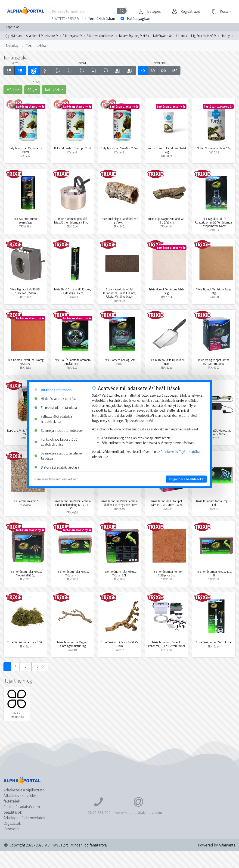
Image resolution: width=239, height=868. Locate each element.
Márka (12, 90)
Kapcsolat (12, 27)
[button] (153, 11)
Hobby (225, 36)
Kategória (53, 90)
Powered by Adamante (217, 845)
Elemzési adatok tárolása (56, 407)
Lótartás (182, 36)
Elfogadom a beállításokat (186, 479)
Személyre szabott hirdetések (59, 430)
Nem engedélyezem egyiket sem (56, 479)
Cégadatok (12, 823)
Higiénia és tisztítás (204, 36)
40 (143, 70)
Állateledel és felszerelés (42, 36)
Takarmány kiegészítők (134, 36)
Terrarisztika (36, 45)
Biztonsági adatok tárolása (57, 467)
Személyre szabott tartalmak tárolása (58, 456)
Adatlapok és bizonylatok (24, 818)
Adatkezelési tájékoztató (24, 790)
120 (163, 70)
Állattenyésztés (73, 36)
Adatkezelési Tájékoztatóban (181, 452)
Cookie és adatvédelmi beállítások (22, 809)
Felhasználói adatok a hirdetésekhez (53, 419)
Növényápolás (163, 36)
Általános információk (54, 390)
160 (175, 70)
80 (153, 70)
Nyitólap (14, 35)
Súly (31, 90)
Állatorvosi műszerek (101, 36)
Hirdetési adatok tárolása (56, 399)
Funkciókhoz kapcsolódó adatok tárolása (56, 442)
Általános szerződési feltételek (20, 798)
